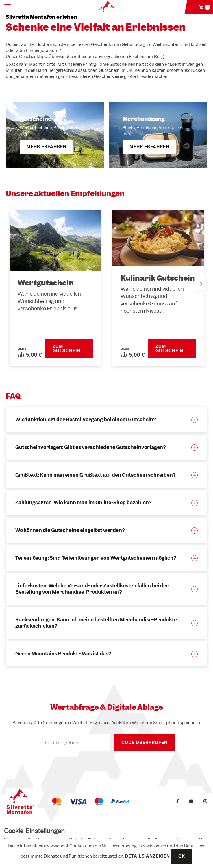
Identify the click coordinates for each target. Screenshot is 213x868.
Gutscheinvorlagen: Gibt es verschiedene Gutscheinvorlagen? (90, 447)
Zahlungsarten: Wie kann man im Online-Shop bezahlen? (83, 503)
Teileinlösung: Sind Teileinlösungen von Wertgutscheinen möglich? (96, 558)
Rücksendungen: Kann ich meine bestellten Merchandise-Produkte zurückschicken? (96, 623)
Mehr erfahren (47, 147)
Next (201, 284)
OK (182, 856)
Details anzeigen (147, 856)
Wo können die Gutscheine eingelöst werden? (70, 530)
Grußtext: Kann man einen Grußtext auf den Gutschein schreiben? (95, 475)
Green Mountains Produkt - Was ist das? (63, 654)
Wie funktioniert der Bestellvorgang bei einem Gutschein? (86, 420)
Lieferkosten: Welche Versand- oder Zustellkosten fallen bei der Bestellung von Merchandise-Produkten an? (92, 589)
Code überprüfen (145, 743)
